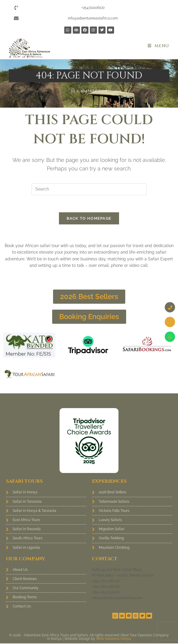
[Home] (73, 91)
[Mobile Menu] (158, 46)
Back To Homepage (89, 219)
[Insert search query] (89, 189)
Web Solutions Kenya (114, 639)
